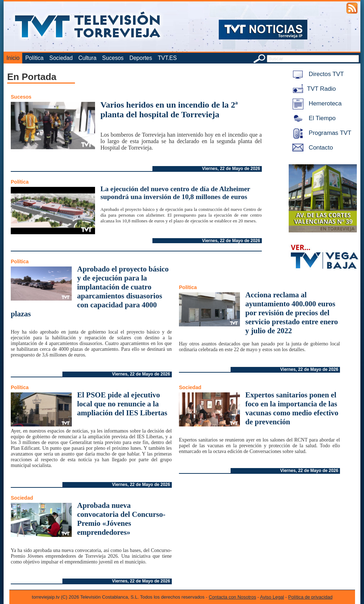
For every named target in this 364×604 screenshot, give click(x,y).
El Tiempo (313, 118)
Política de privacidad (311, 597)
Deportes (141, 58)
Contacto (311, 148)
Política (34, 58)
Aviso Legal (272, 597)
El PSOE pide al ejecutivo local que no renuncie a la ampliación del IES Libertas (122, 404)
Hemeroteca (316, 103)
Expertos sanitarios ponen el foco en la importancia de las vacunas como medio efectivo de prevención (292, 408)
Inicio (13, 58)
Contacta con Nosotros (232, 597)
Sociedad (61, 58)
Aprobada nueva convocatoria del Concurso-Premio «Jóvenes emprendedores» (121, 519)
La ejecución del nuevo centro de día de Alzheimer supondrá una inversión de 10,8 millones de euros (175, 193)
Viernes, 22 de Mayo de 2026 (231, 169)
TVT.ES (167, 58)
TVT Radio (313, 89)
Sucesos (113, 58)
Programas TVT (321, 133)
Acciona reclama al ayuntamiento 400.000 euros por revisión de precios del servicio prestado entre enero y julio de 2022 (292, 313)
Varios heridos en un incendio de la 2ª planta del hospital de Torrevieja (169, 110)
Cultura (88, 58)
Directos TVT (317, 74)
